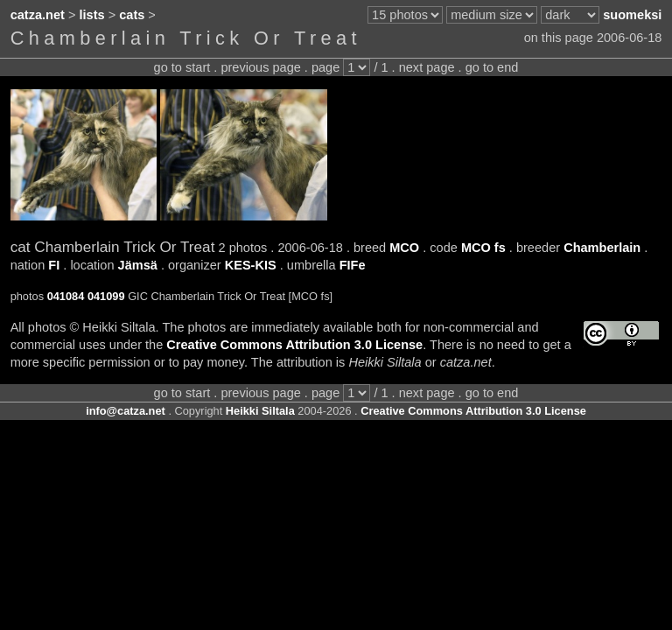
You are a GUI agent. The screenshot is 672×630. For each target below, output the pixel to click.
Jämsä (138, 265)
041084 (66, 296)
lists (92, 15)
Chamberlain (602, 248)
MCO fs (483, 248)
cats (132, 15)
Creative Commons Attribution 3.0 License (294, 345)
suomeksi (632, 15)
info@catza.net (126, 411)
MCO (404, 248)
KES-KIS (251, 265)
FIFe (353, 265)
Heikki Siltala (260, 411)
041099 (106, 296)
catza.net (38, 15)
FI (54, 265)
